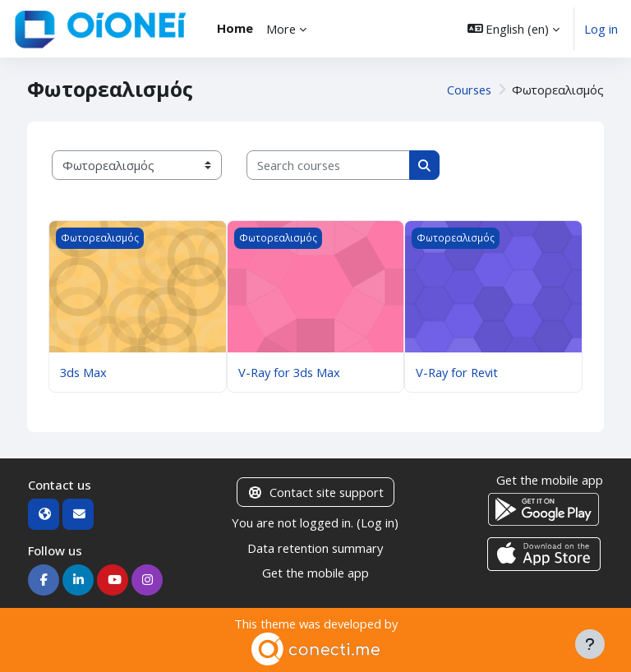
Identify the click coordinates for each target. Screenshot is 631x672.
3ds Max (83, 372)
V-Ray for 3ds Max (289, 372)
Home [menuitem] (235, 28)
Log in (601, 29)
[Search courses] (328, 165)
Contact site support (315, 492)
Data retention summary (315, 548)
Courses (469, 90)
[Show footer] (590, 644)
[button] (514, 29)
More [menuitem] (281, 29)
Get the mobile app (315, 573)
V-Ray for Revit (457, 372)
